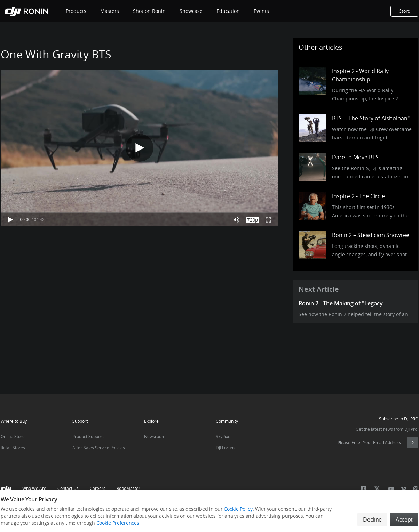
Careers (98, 488)
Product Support (88, 437)
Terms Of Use (173, 509)
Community (227, 421)
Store (405, 11)
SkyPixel (224, 437)
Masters (110, 11)
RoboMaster (128, 488)
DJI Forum (225, 448)
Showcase (191, 11)
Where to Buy (14, 421)
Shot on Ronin (149, 11)
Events (261, 11)
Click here (70, 517)
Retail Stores (13, 448)
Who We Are (34, 488)
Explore (151, 421)
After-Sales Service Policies (99, 448)
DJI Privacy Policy (100, 509)
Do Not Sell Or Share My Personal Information (239, 509)
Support (80, 421)
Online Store (13, 437)
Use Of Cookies (138, 509)
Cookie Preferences (309, 509)
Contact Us (68, 488)
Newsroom (155, 437)
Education (228, 11)
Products (76, 11)
